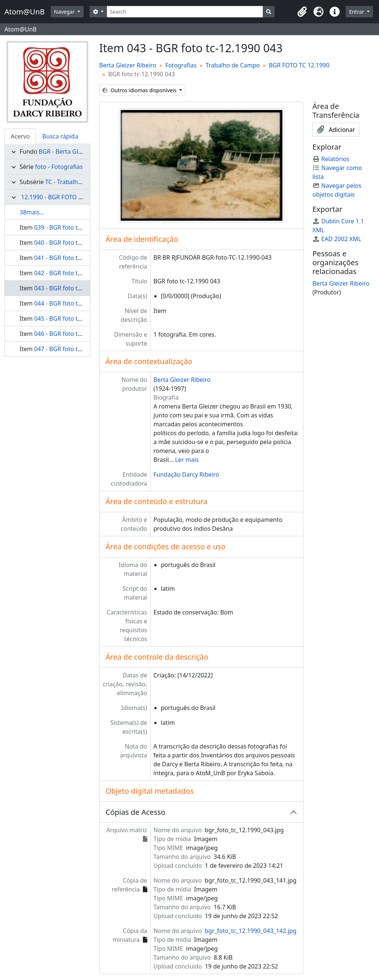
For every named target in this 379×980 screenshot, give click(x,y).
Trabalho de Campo (233, 65)
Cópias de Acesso (135, 812)
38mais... (32, 212)
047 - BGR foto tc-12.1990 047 (75, 349)
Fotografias (181, 65)
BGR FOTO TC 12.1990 (299, 65)
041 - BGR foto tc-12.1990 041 (75, 258)
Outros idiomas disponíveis (140, 90)
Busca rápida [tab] (60, 136)
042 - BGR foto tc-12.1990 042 (75, 273)
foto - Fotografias (59, 167)
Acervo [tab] (20, 136)
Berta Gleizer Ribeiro (128, 65)
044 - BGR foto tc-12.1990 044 (75, 303)
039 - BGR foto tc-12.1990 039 (75, 227)
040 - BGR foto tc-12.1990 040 (75, 243)
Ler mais (187, 460)
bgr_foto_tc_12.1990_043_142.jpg (251, 931)
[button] (302, 12)
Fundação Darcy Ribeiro (186, 474)
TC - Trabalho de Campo (78, 182)
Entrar (357, 12)
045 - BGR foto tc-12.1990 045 (75, 319)
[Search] (185, 12)
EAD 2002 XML (337, 239)
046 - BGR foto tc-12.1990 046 (75, 334)
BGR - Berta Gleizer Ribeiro (76, 151)
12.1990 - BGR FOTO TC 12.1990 (65, 197)
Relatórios (331, 159)
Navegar (65, 12)
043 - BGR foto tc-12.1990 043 (75, 288)
